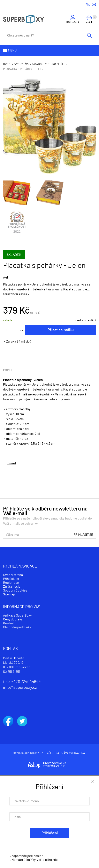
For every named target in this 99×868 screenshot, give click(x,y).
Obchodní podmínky (17, 627)
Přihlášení (50, 833)
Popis (7, 370)
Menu (12, 50)
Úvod (7, 64)
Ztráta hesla (12, 587)
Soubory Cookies (15, 590)
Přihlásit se (83, 535)
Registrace (11, 583)
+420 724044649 (88, 4)
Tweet (12, 463)
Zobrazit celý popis (15, 295)
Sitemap (9, 594)
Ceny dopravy (13, 619)
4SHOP (60, 766)
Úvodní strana (13, 575)
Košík (91, 19)
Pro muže (57, 64)
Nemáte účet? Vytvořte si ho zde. (35, 860)
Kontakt (9, 623)
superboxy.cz (33, 753)
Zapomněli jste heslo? (27, 856)
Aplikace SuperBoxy (17, 616)
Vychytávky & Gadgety (31, 64)
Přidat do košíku (61, 330)
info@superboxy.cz (94, 4)
